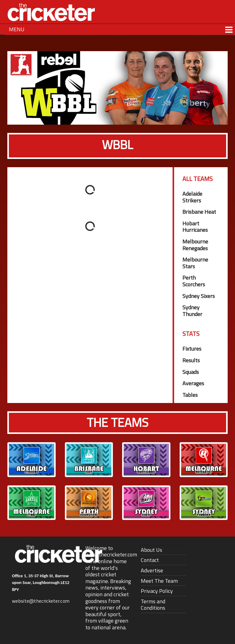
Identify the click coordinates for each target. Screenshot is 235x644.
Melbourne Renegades (195, 245)
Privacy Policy (157, 591)
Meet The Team (159, 581)
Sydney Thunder (192, 311)
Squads (191, 372)
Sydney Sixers (199, 296)
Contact (150, 560)
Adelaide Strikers (192, 197)
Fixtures (192, 349)
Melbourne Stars (195, 263)
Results (191, 360)
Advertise (152, 570)
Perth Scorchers (194, 281)
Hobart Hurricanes (195, 227)
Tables (190, 395)
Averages (193, 383)
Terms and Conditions (153, 605)
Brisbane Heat (199, 212)
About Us (151, 550)
